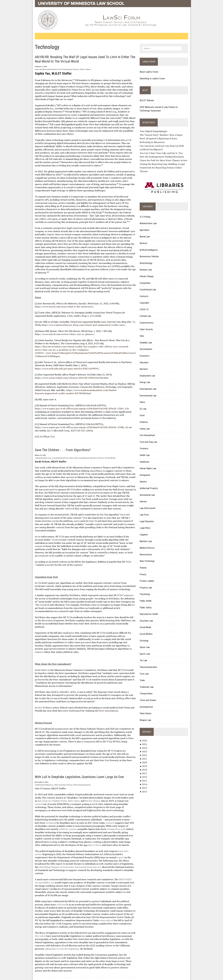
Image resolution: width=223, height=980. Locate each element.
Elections (145, 366)
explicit (67, 518)
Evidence (145, 419)
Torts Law (146, 670)
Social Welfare (148, 631)
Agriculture (146, 227)
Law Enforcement (149, 505)
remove (98, 636)
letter (39, 657)
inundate (72, 493)
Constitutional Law (56, 451)
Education (146, 359)
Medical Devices (149, 545)
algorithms (87, 464)
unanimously (57, 716)
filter (104, 726)
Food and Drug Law (150, 439)
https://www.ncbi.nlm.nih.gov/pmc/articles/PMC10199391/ (63, 362)
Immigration (146, 472)
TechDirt (38, 573)
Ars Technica (41, 695)
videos (124, 499)
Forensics (146, 445)
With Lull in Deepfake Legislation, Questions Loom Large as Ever (75, 761)
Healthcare (146, 458)
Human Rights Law (149, 465)
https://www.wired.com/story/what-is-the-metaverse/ (60, 300)
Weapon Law (147, 717)
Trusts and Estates (149, 697)
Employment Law (149, 372)
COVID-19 (146, 306)
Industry (145, 478)
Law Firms (146, 511)
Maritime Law (147, 538)
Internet (89, 451)
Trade (144, 677)
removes (124, 586)
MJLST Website (148, 101)
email (62, 722)
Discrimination (147, 346)
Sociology (146, 637)
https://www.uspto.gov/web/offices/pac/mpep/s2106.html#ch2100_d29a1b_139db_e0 (77, 421)
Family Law (146, 425)
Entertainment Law (150, 386)
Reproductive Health (150, 611)
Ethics (144, 399)
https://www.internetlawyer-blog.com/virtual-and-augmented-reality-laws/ (79, 319)
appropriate (112, 633)
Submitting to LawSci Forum (154, 79)
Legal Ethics (147, 525)
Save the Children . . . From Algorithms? (58, 444)
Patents (145, 564)
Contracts (146, 293)
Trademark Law (148, 684)
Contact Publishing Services (56, 965)
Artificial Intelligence (39, 769)
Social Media (106, 451)
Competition (147, 280)
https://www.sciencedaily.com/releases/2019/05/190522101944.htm (67, 371)
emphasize (64, 620)
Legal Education (148, 518)
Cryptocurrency (148, 319)
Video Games (81, 69)
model (36, 555)
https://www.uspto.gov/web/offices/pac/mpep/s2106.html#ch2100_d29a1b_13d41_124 (77, 402)
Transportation (148, 690)
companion (61, 729)
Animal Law (146, 233)
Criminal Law (147, 313)
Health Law (146, 452)
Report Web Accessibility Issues (86, 965)
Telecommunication (78, 769)
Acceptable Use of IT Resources (58, 976)
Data (32, 69)
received (43, 530)
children (80, 614)
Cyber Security (55, 769)
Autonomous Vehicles (151, 253)
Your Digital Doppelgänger (155, 131)
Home (38, 965)
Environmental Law (150, 392)
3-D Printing (147, 213)
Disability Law (147, 339)
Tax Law (145, 657)
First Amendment (77, 451)
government (91, 543)
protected (127, 664)
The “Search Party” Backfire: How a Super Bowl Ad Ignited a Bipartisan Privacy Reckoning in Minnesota (166, 139)
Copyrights (146, 300)
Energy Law (146, 379)
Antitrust (145, 240)
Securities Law (148, 617)
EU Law (145, 405)
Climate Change (148, 273)
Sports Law (146, 650)
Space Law (146, 644)
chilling (97, 686)
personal (64, 630)
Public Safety (147, 604)
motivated (40, 483)
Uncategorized (148, 703)
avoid (122, 508)
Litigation (145, 531)
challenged (70, 698)
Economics (146, 352)
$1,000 (66, 540)
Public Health (147, 597)
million (121, 467)
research (130, 592)
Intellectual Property (44, 69)
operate (48, 471)
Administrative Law (39, 451)
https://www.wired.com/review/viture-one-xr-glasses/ (60, 328)
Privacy (71, 69)
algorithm (65, 599)
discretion (36, 611)
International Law (149, 492)
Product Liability (148, 578)
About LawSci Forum (151, 72)
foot (81, 744)
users (52, 515)
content (129, 518)
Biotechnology (148, 260)
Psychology (146, 591)
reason (113, 533)
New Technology (61, 69)
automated (80, 486)
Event (144, 412)
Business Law (147, 266)
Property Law (147, 584)
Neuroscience (147, 551)
